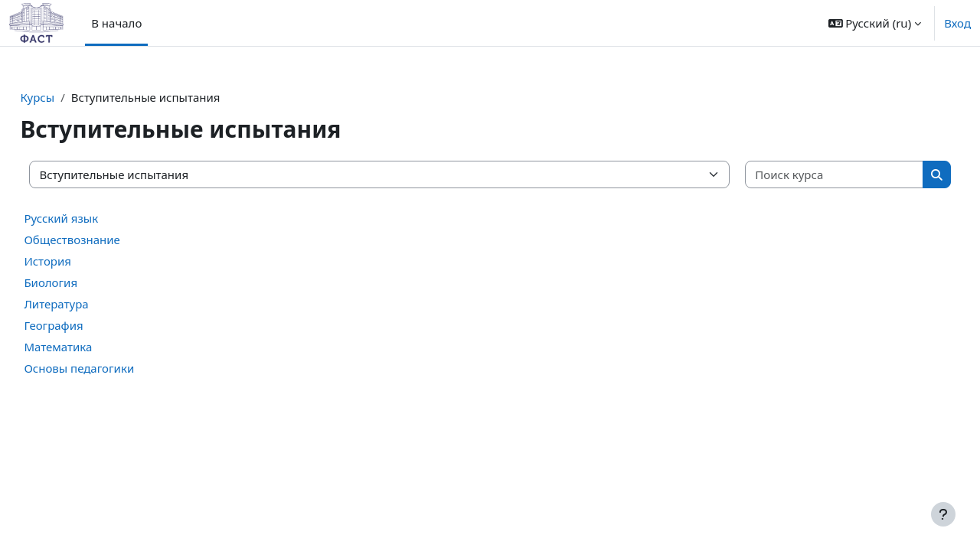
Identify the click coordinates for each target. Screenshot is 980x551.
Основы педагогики (113, 368)
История (82, 261)
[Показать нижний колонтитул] (943, 514)
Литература (90, 304)
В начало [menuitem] (116, 23)
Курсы (72, 97)
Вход (957, 23)
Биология (85, 282)
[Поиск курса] (808, 175)
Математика (92, 347)
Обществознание (106, 240)
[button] (875, 23)
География (88, 325)
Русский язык (95, 218)
